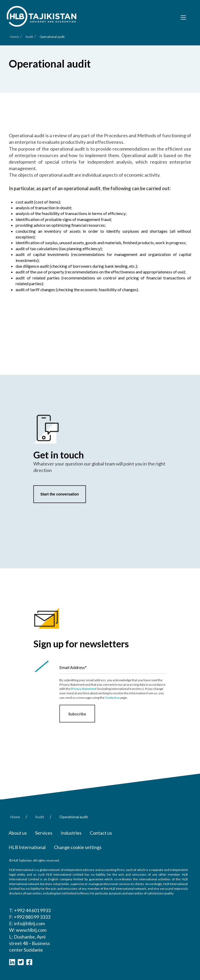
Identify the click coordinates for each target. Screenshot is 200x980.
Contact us (112, 698)
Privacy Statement (84, 689)
